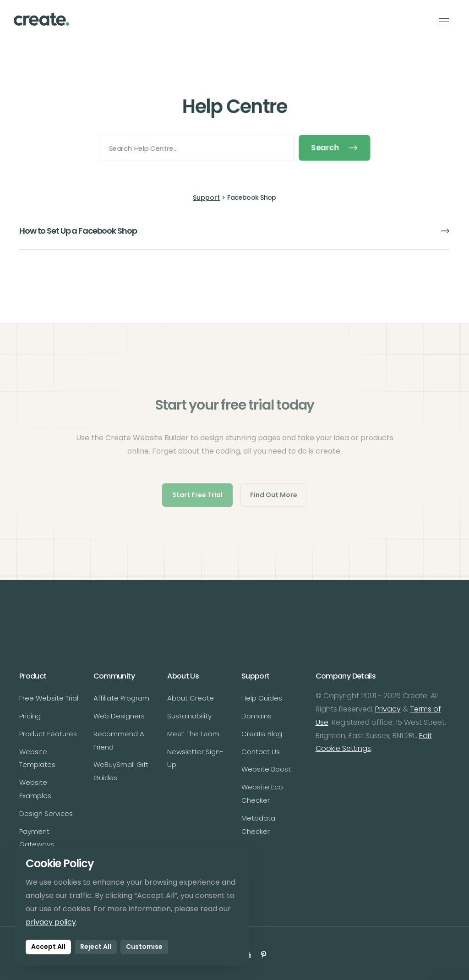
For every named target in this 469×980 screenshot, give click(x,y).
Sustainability (189, 716)
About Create (191, 698)
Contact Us (261, 752)
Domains (256, 716)
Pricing (30, 716)
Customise (144, 947)
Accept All (48, 947)
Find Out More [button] (274, 495)
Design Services (46, 813)
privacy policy (51, 922)
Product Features (48, 734)
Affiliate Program (121, 698)
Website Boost (266, 769)
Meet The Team (193, 734)
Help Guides (262, 698)
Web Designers (119, 716)
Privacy (388, 709)
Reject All (96, 947)
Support (206, 197)
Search (335, 148)
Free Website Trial (49, 698)
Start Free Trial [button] (197, 495)
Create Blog (262, 734)
